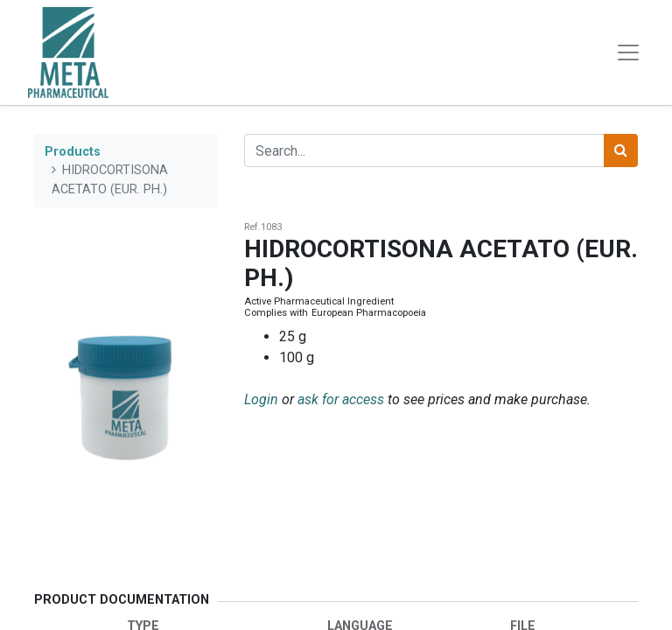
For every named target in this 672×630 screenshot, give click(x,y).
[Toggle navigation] (628, 52)
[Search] (621, 150)
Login (261, 399)
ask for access (341, 399)
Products (73, 152)
